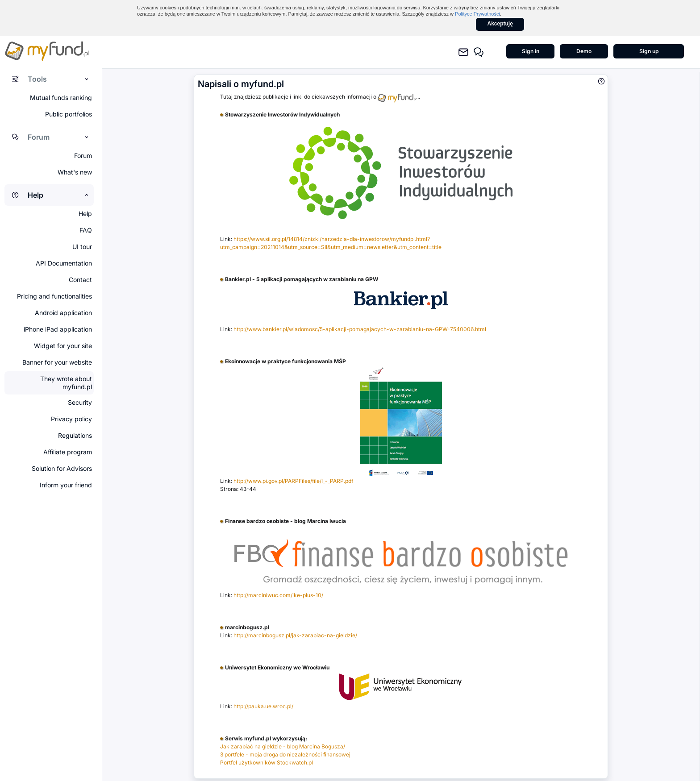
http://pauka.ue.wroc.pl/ (263, 706)
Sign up (649, 51)
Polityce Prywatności (477, 14)
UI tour (82, 247)
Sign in (531, 51)
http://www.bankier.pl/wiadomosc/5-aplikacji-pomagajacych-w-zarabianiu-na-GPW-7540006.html (360, 329)
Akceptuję (500, 24)
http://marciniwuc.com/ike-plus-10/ (278, 595)
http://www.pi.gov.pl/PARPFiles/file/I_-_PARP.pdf (293, 481)
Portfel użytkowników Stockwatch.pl (267, 762)
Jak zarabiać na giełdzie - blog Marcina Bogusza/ (283, 746)
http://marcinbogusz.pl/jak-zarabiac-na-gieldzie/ (295, 635)
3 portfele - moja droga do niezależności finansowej (285, 754)
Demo (584, 51)
